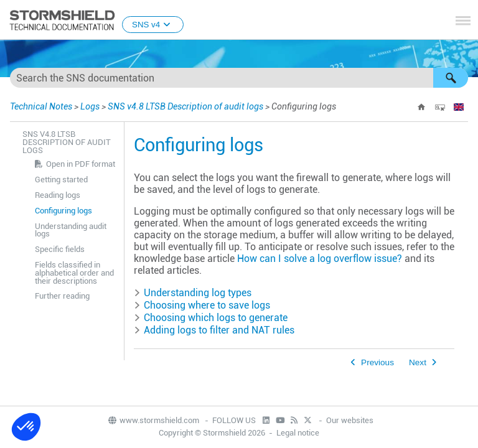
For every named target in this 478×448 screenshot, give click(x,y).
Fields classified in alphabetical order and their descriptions (74, 273)
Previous (377, 362)
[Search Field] (239, 78)
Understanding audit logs (71, 230)
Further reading (62, 296)
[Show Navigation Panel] (463, 21)
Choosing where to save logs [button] (202, 305)
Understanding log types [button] (193, 293)
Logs (90, 106)
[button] (451, 78)
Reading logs (58, 195)
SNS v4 (153, 25)
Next (418, 362)
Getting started (61, 180)
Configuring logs (63, 211)
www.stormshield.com (153, 420)
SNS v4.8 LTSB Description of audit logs (185, 106)
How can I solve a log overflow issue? (320, 259)
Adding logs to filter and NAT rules (219, 330)
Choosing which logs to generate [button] (211, 318)
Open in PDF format (81, 164)
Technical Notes (41, 106)
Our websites (350, 420)
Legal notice (298, 433)
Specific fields (60, 249)
